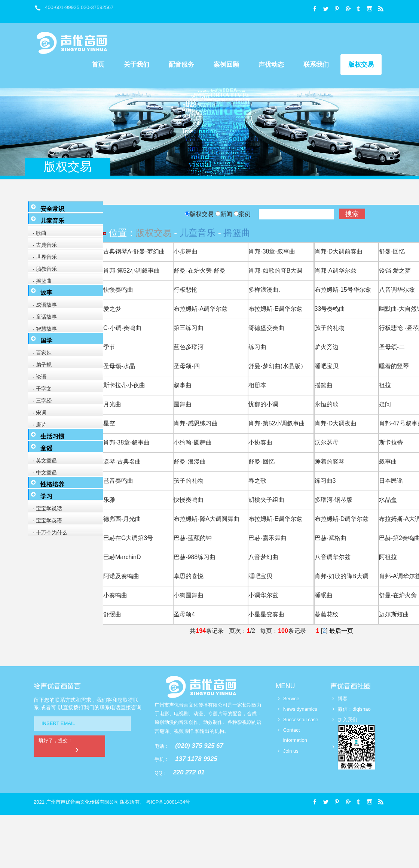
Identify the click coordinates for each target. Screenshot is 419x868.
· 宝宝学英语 (46, 521)
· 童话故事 (43, 317)
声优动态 (271, 65)
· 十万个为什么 (49, 532)
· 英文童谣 (43, 461)
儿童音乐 (198, 233)
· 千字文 (41, 389)
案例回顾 (226, 65)
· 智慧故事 (43, 329)
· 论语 (38, 377)
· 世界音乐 (43, 257)
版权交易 (361, 65)
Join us (291, 751)
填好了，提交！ (60, 745)
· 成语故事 (43, 305)
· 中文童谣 (43, 473)
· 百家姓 (41, 353)
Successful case (301, 720)
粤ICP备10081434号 (168, 802)
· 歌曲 (38, 233)
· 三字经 (41, 401)
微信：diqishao (354, 709)
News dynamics (300, 709)
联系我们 (316, 65)
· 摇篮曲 (41, 281)
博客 (343, 699)
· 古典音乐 (43, 245)
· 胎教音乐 (43, 269)
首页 (98, 65)
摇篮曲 (237, 233)
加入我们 (348, 720)
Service (291, 699)
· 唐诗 (38, 425)
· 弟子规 (41, 365)
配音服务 (181, 65)
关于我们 (137, 65)
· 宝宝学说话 (46, 509)
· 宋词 (38, 413)
